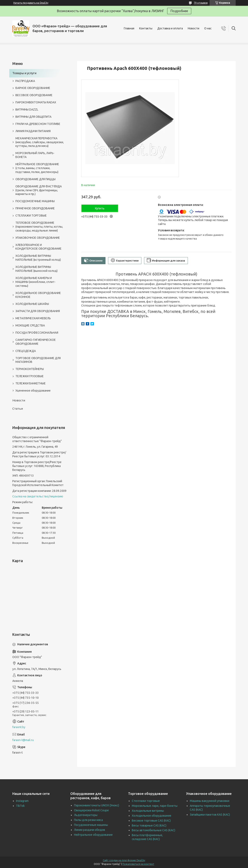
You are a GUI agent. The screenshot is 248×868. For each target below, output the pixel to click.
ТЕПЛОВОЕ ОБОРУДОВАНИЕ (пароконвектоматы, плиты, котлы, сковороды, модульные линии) (39, 227)
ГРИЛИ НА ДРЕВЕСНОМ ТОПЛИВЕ (38, 124)
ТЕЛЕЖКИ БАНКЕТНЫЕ (31, 383)
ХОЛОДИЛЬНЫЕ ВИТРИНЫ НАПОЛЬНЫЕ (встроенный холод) (38, 258)
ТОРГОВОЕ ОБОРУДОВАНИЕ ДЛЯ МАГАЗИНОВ (38, 360)
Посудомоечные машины (91, 825)
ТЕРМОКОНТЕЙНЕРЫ (30, 369)
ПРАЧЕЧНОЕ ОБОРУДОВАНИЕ (35, 208)
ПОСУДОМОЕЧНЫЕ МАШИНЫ (35, 201)
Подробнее (179, 11)
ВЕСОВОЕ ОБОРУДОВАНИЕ (34, 95)
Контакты (146, 28)
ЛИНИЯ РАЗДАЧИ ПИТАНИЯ (33, 131)
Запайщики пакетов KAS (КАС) (210, 815)
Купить (100, 208)
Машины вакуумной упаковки (210, 801)
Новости (194, 28)
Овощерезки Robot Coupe (91, 810)
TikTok (20, 806)
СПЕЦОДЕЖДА (26, 351)
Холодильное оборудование (152, 816)
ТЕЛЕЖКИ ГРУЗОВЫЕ (30, 376)
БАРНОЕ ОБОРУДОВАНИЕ (33, 88)
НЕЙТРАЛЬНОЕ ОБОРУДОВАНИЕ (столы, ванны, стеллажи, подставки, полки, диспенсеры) (37, 168)
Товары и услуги (24, 73)
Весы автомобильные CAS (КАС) (154, 830)
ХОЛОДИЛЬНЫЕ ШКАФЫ (32, 304)
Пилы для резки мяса (88, 820)
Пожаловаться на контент (138, 864)
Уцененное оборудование (33, 391)
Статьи (18, 409)
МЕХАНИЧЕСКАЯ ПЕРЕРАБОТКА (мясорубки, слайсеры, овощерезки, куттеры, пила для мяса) (40, 142)
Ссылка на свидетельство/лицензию (38, 496)
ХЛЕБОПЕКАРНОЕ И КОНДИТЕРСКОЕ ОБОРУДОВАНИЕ (38, 247)
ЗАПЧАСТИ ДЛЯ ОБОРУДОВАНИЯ (38, 311)
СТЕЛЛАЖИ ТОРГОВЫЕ (31, 216)
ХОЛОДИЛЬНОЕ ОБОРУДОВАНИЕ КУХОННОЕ (38, 295)
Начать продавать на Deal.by (31, 3)
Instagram (22, 801)
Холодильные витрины (148, 811)
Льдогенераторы (86, 815)
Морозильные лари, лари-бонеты (155, 806)
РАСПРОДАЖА (25, 81)
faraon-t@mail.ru (23, 740)
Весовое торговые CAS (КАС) (151, 821)
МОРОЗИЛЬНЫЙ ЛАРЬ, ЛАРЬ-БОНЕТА (35, 155)
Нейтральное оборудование (93, 835)
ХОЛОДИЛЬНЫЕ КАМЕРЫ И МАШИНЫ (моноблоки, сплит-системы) (35, 282)
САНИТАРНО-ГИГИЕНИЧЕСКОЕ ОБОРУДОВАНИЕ (36, 342)
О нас (208, 28)
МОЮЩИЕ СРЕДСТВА (30, 325)
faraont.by (19, 727)
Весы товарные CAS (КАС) (149, 825)
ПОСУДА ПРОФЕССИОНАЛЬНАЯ (37, 333)
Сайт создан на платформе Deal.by (124, 860)
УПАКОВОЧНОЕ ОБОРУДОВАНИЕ (38, 238)
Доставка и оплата (170, 28)
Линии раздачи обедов (90, 830)
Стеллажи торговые (146, 801)
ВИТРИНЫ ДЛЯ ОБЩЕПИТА (33, 117)
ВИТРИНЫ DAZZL (27, 110)
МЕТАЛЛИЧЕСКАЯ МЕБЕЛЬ (33, 318)
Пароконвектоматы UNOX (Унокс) (97, 805)
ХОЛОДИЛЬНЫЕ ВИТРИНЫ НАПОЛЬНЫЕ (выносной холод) (37, 269)
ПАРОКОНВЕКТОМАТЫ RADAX (36, 102)
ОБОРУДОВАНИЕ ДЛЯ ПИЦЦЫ (35, 179)
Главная (129, 28)
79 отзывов (201, 3)
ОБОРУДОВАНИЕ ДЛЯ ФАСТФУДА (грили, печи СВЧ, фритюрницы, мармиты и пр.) (39, 190)
